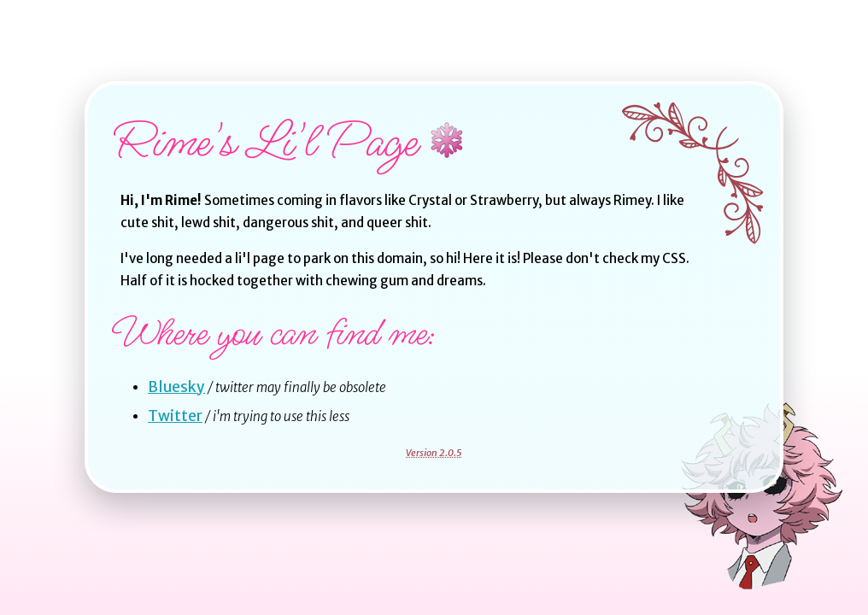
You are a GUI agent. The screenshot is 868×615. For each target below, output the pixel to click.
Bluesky (176, 387)
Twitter (175, 416)
